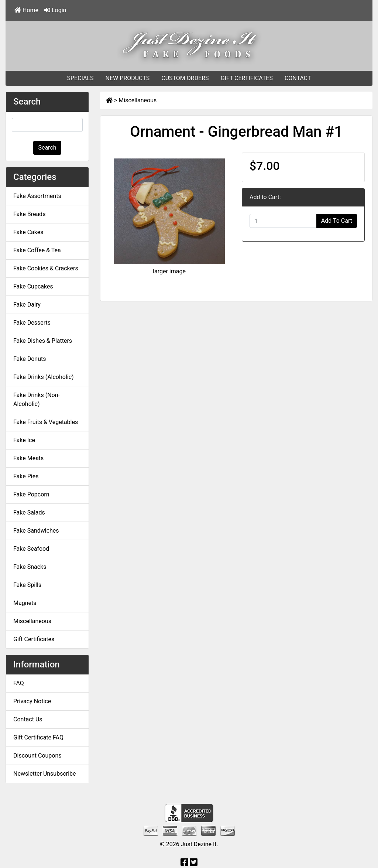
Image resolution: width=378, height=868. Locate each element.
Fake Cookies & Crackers (46, 268)
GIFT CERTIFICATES (247, 78)
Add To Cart (337, 221)
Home (26, 10)
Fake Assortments (37, 196)
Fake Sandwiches (36, 531)
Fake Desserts (32, 323)
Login (55, 10)
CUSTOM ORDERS (185, 78)
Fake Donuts (30, 359)
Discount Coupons (37, 756)
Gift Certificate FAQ (38, 737)
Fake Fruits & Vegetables (46, 422)
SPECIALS (80, 78)
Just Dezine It (199, 844)
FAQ (19, 683)
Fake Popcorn (31, 494)
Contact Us (28, 719)
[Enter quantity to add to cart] (283, 221)
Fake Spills (27, 585)
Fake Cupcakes (33, 286)
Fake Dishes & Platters (43, 341)
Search (47, 148)
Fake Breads (29, 214)
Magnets (25, 603)
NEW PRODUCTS (128, 78)
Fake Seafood (31, 549)
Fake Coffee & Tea (37, 250)
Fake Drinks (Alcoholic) (44, 377)
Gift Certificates (34, 639)
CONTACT (298, 78)
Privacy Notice (32, 701)
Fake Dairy (27, 305)
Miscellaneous (138, 100)
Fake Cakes (28, 232)
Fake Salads (29, 512)
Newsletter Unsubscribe (45, 774)
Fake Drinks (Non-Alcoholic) (37, 399)
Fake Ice (24, 440)
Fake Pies (26, 476)
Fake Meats (28, 458)
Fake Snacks (30, 567)
